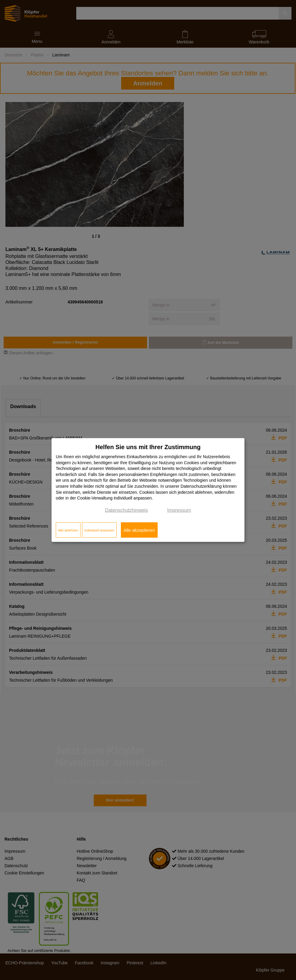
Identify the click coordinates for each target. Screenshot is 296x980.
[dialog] (148, 490)
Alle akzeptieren (139, 530)
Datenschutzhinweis (126, 510)
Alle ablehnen (68, 530)
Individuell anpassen (99, 530)
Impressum (179, 510)
